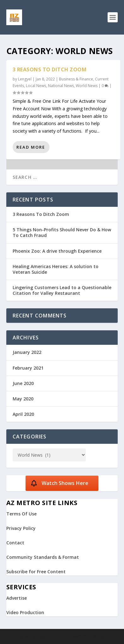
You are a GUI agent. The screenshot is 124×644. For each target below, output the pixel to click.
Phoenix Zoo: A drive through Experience (57, 251)
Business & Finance (76, 79)
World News (87, 86)
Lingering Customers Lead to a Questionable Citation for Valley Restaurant (62, 290)
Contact (15, 543)
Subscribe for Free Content (36, 572)
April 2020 (23, 414)
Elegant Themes (51, 636)
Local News (36, 86)
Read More (31, 147)
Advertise (17, 598)
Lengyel (25, 79)
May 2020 (23, 399)
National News (61, 86)
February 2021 (28, 368)
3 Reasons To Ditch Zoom (50, 69)
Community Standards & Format (43, 557)
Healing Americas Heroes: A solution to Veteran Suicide (56, 269)
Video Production (25, 612)
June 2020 (23, 383)
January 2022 (27, 352)
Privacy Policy (21, 528)
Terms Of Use (21, 514)
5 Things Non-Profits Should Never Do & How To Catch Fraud (62, 232)
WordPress (103, 636)
